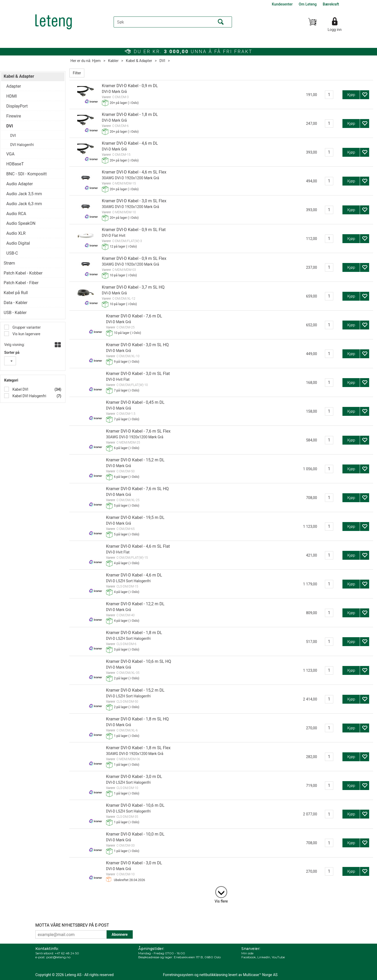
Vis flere (221, 901)
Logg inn (335, 30)
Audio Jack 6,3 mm (24, 204)
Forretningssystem (178, 975)
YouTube (278, 957)
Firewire (14, 116)
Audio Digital (18, 243)
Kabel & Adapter (139, 61)
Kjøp (351, 95)
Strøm (9, 263)
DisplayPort (17, 106)
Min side (247, 953)
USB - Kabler (15, 313)
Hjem (96, 61)
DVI (162, 61)
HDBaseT (15, 164)
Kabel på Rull (16, 293)
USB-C (12, 253)
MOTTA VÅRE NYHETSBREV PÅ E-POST (72, 925)
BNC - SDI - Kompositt (27, 174)
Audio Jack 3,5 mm (24, 194)
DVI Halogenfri (22, 145)
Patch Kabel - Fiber (21, 283)
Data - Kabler (16, 303)
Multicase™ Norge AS (260, 975)
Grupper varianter (26, 327)
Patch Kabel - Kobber (23, 273)
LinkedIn (264, 957)
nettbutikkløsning (214, 975)
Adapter (14, 86)
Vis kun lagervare (26, 334)
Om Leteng (308, 4)
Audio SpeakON (21, 223)
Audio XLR (16, 233)
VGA (10, 154)
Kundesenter (282, 4)
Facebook (249, 957)
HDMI (12, 96)
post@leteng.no (58, 957)
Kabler (113, 61)
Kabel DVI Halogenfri (29, 396)
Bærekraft (331, 4)
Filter (77, 73)
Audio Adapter (20, 184)
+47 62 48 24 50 (67, 953)
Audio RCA (16, 214)
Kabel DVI (20, 389)
